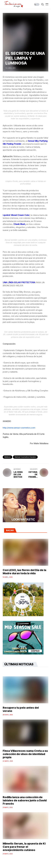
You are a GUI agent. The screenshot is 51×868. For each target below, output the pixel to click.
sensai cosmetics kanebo (25, 457)
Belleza (7, 457)
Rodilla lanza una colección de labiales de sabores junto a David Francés (25, 800)
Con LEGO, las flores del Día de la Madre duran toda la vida (24, 572)
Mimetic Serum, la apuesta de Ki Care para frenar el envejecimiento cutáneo (24, 847)
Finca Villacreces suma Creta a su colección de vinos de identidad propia (25, 754)
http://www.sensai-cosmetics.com (19, 428)
